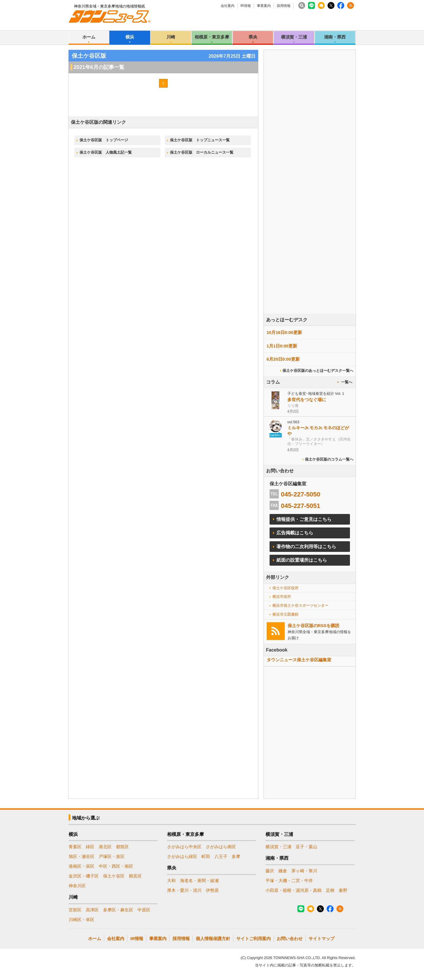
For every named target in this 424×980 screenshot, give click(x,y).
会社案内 (228, 6)
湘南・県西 (335, 37)
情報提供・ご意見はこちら (304, 519)
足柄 (330, 890)
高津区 (92, 910)
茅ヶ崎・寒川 (304, 871)
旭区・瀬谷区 (82, 856)
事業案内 (264, 6)
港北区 (105, 847)
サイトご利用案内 (253, 939)
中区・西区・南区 (116, 866)
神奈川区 (77, 886)
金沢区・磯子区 (84, 876)
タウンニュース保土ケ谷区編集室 (299, 660)
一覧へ (347, 382)
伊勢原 (212, 890)
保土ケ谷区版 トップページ (104, 140)
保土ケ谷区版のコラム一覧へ (329, 459)
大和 (171, 881)
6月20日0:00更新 (283, 359)
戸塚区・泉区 (112, 856)
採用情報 (284, 6)
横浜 (130, 37)
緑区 (90, 847)
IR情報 (246, 6)
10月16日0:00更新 (284, 332)
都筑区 (122, 847)
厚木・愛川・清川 (184, 890)
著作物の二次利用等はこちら (306, 547)
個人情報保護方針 (213, 939)
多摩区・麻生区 (118, 910)
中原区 (144, 910)
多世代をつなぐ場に (307, 400)
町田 (206, 856)
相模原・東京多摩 (212, 37)
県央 (253, 37)
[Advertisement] (310, 198)
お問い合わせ (290, 939)
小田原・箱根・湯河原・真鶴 (294, 890)
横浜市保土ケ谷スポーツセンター (300, 605)
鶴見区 (135, 876)
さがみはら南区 (221, 847)
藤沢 (270, 871)
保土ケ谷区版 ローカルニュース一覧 (202, 152)
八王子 (221, 856)
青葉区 (75, 847)
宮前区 (75, 910)
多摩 (236, 856)
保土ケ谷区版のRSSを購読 (314, 626)
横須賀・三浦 (294, 37)
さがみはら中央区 (184, 847)
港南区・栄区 (82, 866)
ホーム (89, 37)
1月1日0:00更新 (282, 346)
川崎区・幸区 (82, 920)
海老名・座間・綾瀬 (199, 881)
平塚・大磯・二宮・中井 (289, 881)
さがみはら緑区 (182, 856)
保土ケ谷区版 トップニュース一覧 (200, 140)
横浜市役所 (282, 597)
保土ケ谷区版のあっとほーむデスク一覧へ (318, 371)
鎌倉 (283, 871)
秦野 (343, 890)
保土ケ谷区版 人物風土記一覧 (106, 152)
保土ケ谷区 (114, 876)
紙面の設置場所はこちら (302, 560)
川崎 (171, 37)
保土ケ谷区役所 (285, 588)
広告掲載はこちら (295, 533)
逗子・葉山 (306, 847)
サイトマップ (322, 939)
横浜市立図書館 (285, 614)
